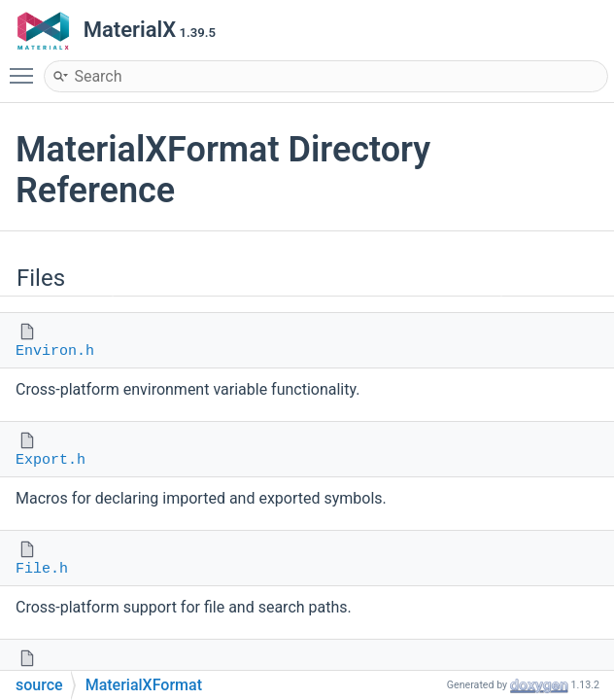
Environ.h (55, 351)
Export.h (51, 460)
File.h (42, 569)
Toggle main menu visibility (26, 67)
